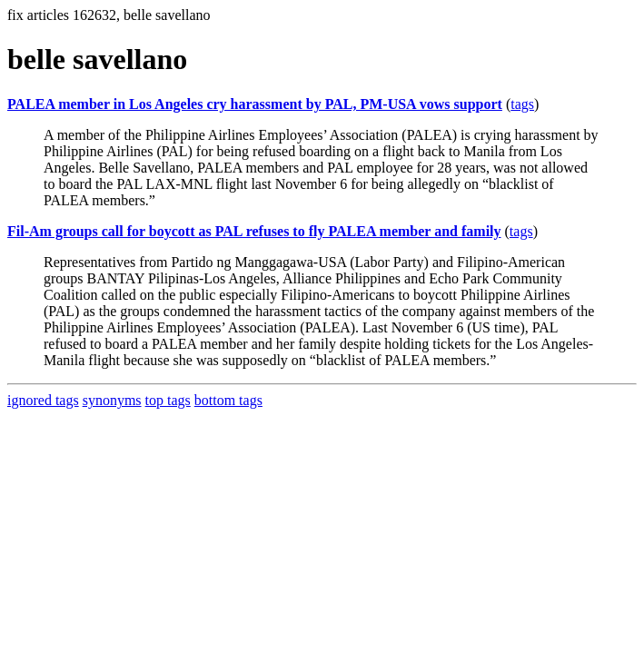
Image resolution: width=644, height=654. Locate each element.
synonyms (112, 400)
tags (522, 104)
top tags (168, 400)
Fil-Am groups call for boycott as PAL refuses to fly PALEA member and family (254, 231)
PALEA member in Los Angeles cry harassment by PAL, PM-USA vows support (255, 104)
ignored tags (43, 400)
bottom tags (228, 400)
